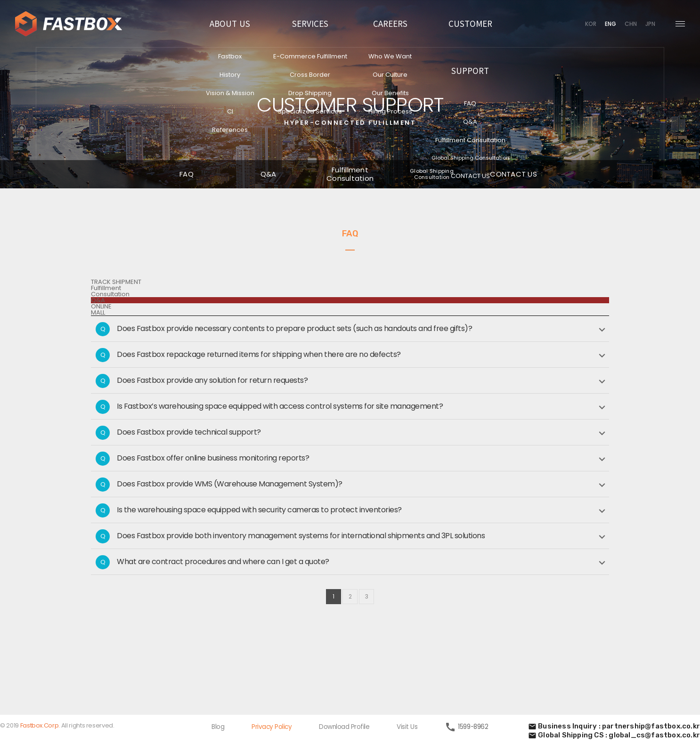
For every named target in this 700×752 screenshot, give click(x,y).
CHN (631, 24)
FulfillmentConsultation (110, 291)
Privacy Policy (272, 727)
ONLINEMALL (101, 309)
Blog (218, 727)
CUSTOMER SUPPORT (470, 47)
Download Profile (344, 727)
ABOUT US (230, 23)
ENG (610, 24)
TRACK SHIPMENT (116, 282)
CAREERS (390, 23)
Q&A (98, 300)
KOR (591, 24)
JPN (650, 24)
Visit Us (407, 727)
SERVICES (310, 23)
